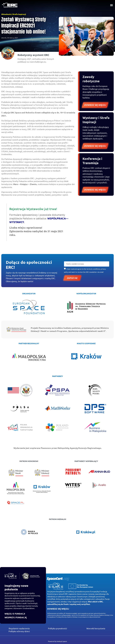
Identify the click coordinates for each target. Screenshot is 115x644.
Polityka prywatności (58, 628)
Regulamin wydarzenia (19, 628)
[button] (112, 5)
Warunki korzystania (96, 628)
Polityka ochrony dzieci (19, 631)
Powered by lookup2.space (58, 641)
